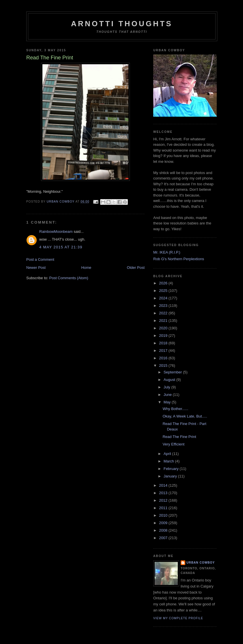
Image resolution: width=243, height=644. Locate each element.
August (170, 380)
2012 (164, 500)
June (168, 395)
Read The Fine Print (179, 437)
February (172, 469)
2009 (164, 523)
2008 (164, 530)
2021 (164, 321)
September (173, 372)
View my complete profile (178, 618)
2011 (164, 508)
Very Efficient (173, 444)
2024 (164, 298)
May (168, 402)
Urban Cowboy (201, 563)
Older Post (136, 268)
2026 (164, 283)
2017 (164, 351)
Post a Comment (40, 259)
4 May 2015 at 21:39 (61, 247)
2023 (164, 306)
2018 (164, 343)
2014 (164, 485)
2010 (164, 515)
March (169, 461)
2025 (164, 291)
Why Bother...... (175, 409)
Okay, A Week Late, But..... (185, 416)
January (171, 476)
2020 (164, 328)
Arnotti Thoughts (122, 24)
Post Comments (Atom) (69, 278)
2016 (164, 358)
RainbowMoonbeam (56, 232)
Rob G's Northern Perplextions (179, 259)
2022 (164, 313)
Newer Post (36, 268)
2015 (164, 366)
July (168, 387)
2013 (164, 493)
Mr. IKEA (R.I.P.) (167, 252)
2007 (164, 538)
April (168, 454)
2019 (164, 336)
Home (86, 268)
